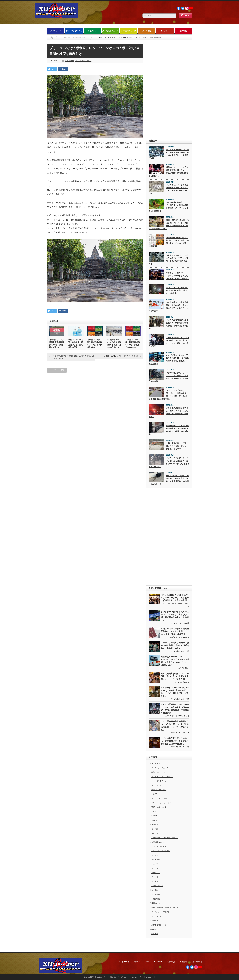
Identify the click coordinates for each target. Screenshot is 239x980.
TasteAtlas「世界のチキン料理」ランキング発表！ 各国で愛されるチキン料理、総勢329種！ (169, 242)
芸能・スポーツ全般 (183, 651)
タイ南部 (155, 881)
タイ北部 (155, 877)
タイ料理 (155, 833)
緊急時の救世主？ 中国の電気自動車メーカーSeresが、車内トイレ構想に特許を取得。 (169, 430)
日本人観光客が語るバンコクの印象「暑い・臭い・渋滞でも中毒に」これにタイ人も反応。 (175, 676)
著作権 (137, 962)
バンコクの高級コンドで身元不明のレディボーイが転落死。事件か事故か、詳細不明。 (168, 412)
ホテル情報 (156, 894)
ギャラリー (165, 31)
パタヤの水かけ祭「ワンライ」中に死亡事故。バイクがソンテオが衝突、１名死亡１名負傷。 (168, 377)
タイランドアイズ (158, 916)
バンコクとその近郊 (183, 623)
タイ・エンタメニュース (74, 32)
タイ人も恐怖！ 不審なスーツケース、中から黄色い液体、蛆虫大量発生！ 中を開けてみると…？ (169, 480)
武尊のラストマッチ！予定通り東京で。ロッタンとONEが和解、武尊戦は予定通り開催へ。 (169, 172)
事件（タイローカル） (183, 747)
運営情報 (183, 962)
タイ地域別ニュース (110, 31)
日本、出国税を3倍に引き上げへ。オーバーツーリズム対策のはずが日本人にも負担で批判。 (175, 598)
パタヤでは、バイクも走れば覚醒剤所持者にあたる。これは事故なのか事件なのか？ (168, 189)
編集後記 (183, 31)
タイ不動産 (147, 31)
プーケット (156, 873)
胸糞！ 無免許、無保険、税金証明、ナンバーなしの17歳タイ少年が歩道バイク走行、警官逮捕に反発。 (169, 224)
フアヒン (155, 868)
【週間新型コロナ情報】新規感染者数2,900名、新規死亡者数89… (57, 344)
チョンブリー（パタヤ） (161, 851)
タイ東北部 (69, 61)
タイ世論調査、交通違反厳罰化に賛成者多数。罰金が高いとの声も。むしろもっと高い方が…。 (168, 307)
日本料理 (155, 829)
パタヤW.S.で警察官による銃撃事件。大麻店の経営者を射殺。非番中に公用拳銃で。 (168, 324)
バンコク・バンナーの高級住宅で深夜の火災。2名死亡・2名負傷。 (177, 290)
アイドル (155, 811)
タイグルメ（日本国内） (161, 912)
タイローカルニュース (183, 637)
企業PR (187, 668)
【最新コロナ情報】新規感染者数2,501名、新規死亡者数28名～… (133, 344)
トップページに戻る (57, 370)
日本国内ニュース (129, 31)
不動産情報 (156, 899)
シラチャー (156, 855)
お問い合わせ (197, 962)
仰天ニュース (185, 682)
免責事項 (171, 962)
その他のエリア (157, 886)
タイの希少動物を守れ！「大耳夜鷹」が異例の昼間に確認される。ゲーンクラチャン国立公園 (168, 207)
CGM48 (154, 820)
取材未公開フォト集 (159, 925)
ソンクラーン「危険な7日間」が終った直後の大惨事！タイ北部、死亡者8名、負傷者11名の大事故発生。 (169, 395)
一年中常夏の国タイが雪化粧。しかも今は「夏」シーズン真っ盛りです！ (177, 446)
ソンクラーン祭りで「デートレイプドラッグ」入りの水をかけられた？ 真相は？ (177, 276)
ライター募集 (124, 962)
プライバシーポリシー (153, 962)
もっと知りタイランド (160, 781)
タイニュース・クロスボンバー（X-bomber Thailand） (117, 977)
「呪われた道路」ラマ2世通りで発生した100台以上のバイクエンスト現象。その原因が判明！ (169, 342)
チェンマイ (156, 864)
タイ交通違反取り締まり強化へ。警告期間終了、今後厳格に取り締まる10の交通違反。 (175, 741)
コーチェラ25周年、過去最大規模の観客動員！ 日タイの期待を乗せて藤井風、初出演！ (175, 645)
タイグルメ (92, 31)
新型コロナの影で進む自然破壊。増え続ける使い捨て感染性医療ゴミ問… (76, 345)
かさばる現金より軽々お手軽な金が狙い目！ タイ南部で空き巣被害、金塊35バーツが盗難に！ (169, 360)
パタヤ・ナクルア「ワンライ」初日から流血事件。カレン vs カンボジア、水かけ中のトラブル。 (169, 462)
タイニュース (56, 31)
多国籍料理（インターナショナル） (165, 838)
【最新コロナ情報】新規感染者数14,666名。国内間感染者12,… (95, 344)
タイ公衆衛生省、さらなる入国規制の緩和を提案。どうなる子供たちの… (114, 345)
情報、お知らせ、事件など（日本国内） (166, 907)
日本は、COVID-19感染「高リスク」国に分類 (121, 356)
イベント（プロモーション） (181, 716)
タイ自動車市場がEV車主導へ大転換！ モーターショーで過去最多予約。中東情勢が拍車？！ (169, 154)
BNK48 (154, 816)
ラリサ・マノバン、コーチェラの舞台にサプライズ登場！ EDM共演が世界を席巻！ (168, 260)
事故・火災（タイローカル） (162, 777)
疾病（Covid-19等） (83, 61)
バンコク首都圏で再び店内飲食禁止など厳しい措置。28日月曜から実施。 (73, 357)
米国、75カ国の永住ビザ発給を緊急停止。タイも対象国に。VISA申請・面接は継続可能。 (175, 631)
